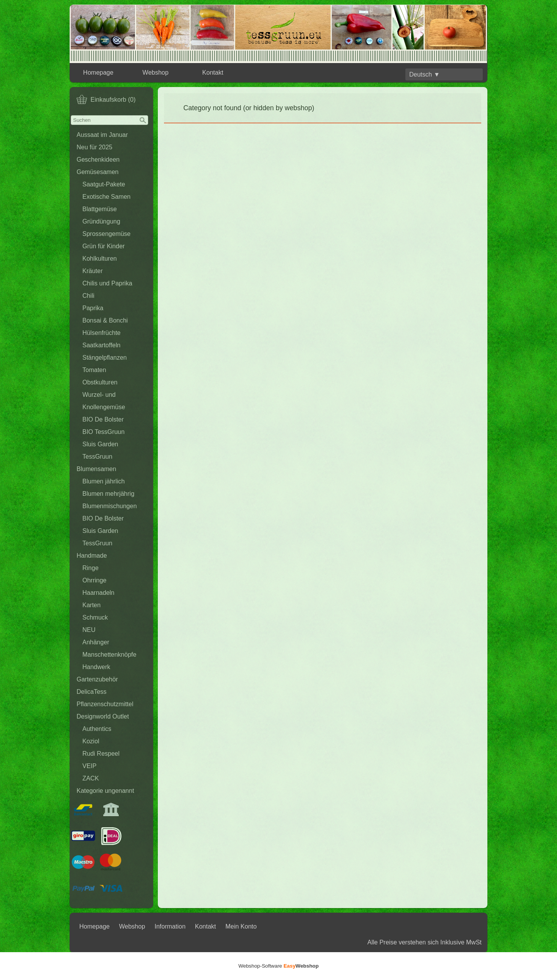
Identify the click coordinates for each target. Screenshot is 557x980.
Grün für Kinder (103, 246)
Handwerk (96, 667)
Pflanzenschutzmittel (105, 704)
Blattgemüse (100, 209)
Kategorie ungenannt (105, 791)
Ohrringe (94, 580)
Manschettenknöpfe (109, 655)
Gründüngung (101, 221)
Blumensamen (96, 469)
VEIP (89, 766)
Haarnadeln (98, 593)
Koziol (91, 741)
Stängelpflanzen (105, 358)
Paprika (93, 308)
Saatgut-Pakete (104, 184)
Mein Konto (241, 926)
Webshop (155, 73)
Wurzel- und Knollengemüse (104, 401)
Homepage (98, 73)
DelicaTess (91, 692)
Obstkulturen (100, 382)
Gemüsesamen (98, 172)
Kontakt (213, 73)
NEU (89, 630)
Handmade (92, 556)
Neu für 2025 (95, 147)
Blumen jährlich (103, 481)
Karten (91, 605)
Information (170, 926)
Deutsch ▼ (425, 74)
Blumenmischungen (110, 506)
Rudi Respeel (101, 754)
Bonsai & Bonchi (105, 320)
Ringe (91, 568)
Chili (88, 296)
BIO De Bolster (103, 419)
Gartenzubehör (97, 679)
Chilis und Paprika (107, 283)
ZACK (91, 778)
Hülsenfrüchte (102, 333)
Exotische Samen (107, 197)
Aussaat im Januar (102, 135)
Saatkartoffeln (101, 345)
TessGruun (97, 457)
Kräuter (92, 271)
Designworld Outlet (103, 716)
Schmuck (95, 617)
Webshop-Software (278, 966)
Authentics (97, 729)
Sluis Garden (100, 444)
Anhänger (96, 642)
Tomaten (94, 370)
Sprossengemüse (107, 234)
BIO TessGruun (103, 432)
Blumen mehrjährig (108, 494)
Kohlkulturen (100, 259)
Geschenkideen (98, 160)
